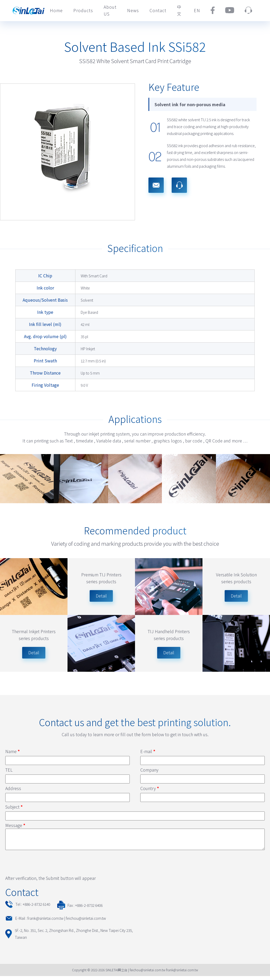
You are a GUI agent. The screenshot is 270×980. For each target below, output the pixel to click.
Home (56, 10)
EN (197, 10)
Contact (158, 10)
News (133, 10)
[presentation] (45, 866)
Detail (34, 652)
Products (83, 10)
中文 (179, 10)
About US (110, 10)
